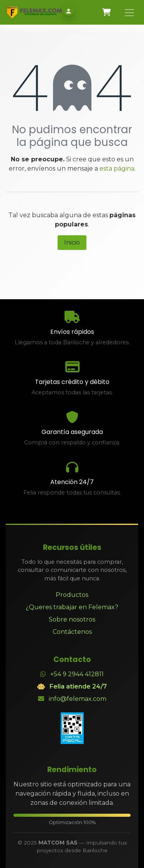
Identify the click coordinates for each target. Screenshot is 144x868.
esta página (117, 168)
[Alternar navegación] (129, 12)
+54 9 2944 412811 (77, 674)
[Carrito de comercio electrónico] (106, 12)
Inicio (72, 242)
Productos (72, 595)
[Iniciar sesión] (69, 11)
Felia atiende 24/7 (78, 686)
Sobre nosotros (72, 619)
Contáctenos (72, 632)
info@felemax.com (78, 699)
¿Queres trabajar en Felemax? (72, 607)
